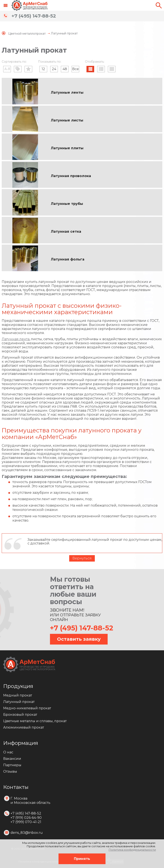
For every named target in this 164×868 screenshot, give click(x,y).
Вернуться (82, 558)
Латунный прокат (19, 702)
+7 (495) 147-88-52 (34, 16)
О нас (8, 752)
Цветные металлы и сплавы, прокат (35, 721)
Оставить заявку (79, 639)
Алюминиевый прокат (24, 727)
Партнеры (12, 765)
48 (65, 69)
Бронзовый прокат (20, 715)
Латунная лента (16, 339)
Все (75, 69)
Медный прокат (18, 695)
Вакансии (12, 759)
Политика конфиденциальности (132, 850)
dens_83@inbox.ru (27, 833)
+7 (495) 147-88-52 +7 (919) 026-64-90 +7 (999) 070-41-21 (26, 818)
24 (54, 69)
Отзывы (10, 771)
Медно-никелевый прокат (27, 708)
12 (43, 69)
